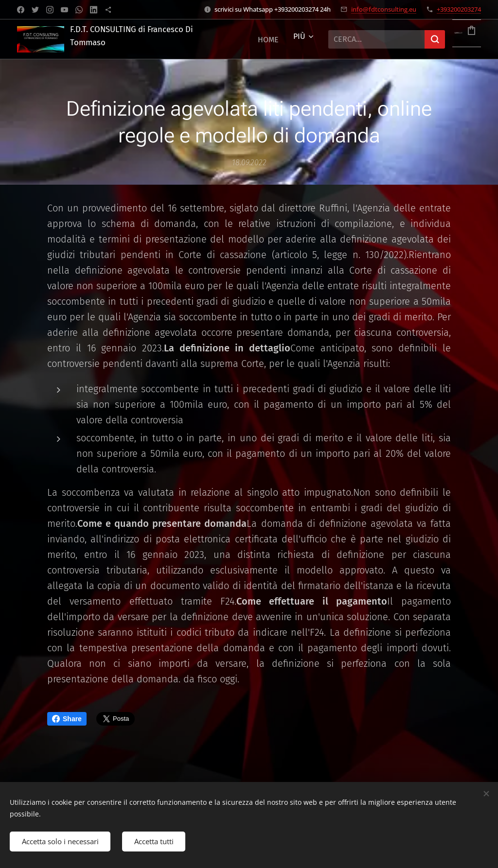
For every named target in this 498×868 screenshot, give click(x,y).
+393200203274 (459, 9)
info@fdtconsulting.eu (384, 9)
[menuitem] (268, 39)
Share (67, 719)
